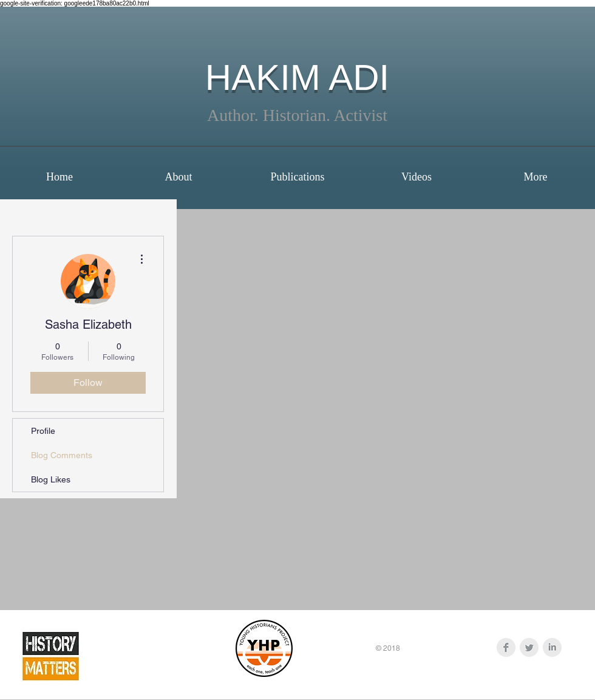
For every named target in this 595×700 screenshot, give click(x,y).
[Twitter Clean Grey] (529, 647)
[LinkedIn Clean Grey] (552, 647)
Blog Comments (62, 455)
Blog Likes (51, 479)
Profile (43, 431)
